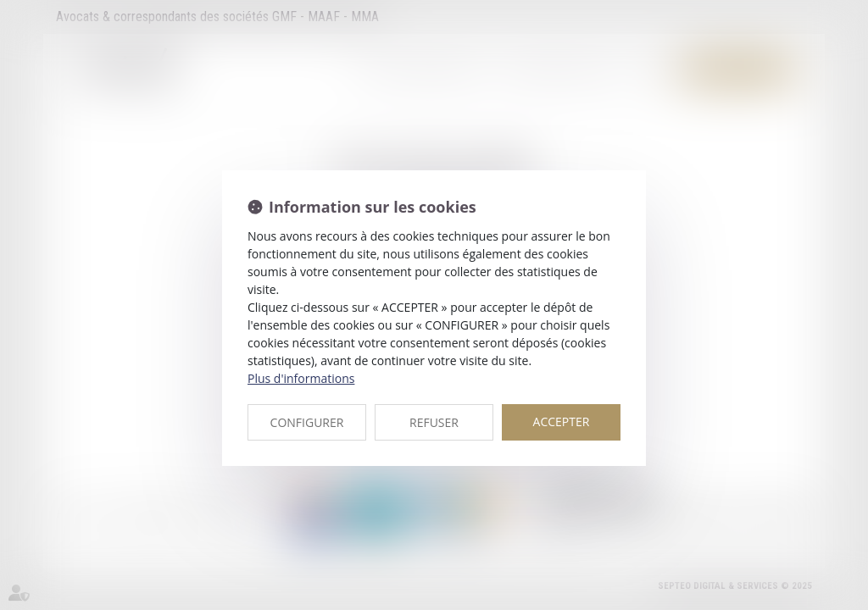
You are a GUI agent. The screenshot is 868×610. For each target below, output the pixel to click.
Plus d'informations (301, 378)
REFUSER (434, 422)
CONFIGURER (307, 422)
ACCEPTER (562, 421)
